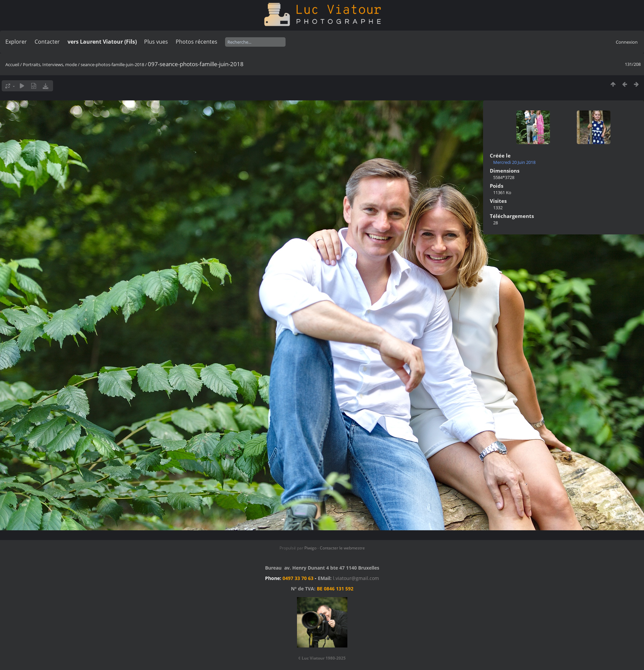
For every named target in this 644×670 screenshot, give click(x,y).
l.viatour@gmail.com (356, 578)
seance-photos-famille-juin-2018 (112, 64)
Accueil (12, 64)
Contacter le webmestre (342, 548)
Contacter (47, 42)
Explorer (16, 42)
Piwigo (310, 548)
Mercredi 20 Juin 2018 (514, 162)
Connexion (627, 42)
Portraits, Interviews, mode (50, 64)
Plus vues (156, 42)
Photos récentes (197, 42)
